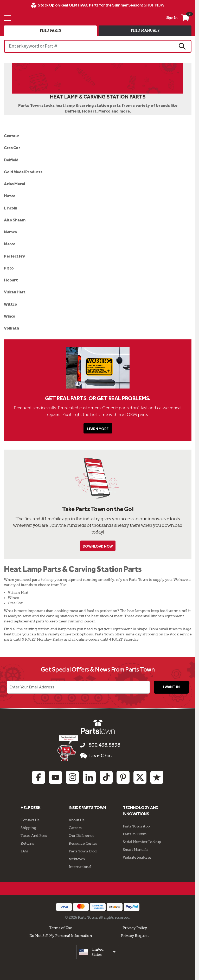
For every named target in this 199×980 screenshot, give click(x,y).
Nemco (11, 232)
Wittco (10, 304)
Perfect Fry (14, 256)
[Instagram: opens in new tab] (72, 777)
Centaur (12, 136)
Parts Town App (136, 826)
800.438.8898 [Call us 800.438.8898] (104, 745)
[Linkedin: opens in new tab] (89, 777)
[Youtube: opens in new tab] (55, 777)
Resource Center (83, 843)
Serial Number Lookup (142, 842)
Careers (75, 828)
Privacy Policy (135, 928)
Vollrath (11, 328)
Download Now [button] (98, 546)
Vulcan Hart (15, 292)
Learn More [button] (98, 429)
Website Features (137, 857)
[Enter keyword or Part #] (89, 46)
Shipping (28, 828)
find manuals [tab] (145, 31)
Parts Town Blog (83, 851)
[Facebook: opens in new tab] (38, 777)
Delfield (11, 160)
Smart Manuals (136, 850)
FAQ (24, 851)
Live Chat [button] (96, 756)
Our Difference (81, 836)
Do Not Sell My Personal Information (61, 936)
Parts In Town (135, 834)
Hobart (11, 280)
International (80, 867)
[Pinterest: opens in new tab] (123, 777)
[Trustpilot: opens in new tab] (157, 777)
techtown (77, 859)
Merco (10, 244)
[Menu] (7, 18)
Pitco (9, 268)
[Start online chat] (68, 748)
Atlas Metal (14, 184)
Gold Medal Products (23, 172)
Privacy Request (135, 936)
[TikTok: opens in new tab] (106, 777)
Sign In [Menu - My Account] (172, 18)
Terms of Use (60, 928)
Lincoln (11, 208)
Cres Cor (12, 148)
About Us (76, 820)
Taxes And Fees (34, 836)
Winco (10, 316)
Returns (27, 843)
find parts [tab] (50, 31)
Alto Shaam (15, 220)
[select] (98, 952)
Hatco (10, 196)
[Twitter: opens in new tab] (140, 777)
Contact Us (30, 820)
